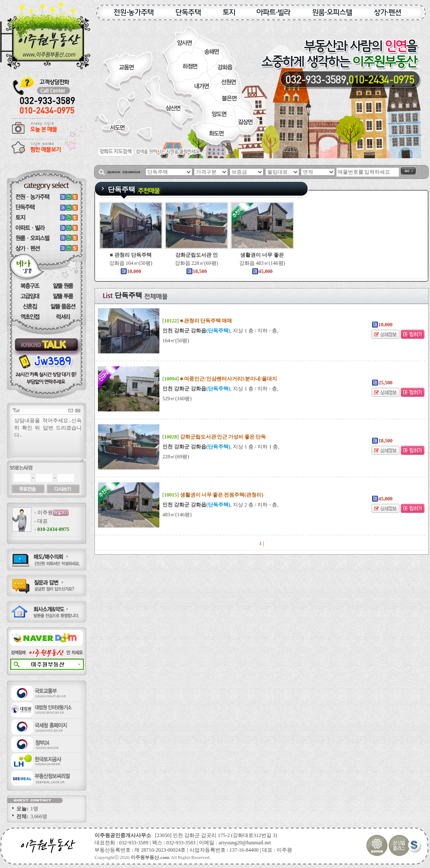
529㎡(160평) (177, 399)
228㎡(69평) (176, 457)
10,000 (131, 271)
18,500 (197, 271)
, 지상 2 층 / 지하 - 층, (220, 505)
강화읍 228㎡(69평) (197, 263)
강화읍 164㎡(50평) (131, 263)
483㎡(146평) (177, 515)
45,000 (262, 271)
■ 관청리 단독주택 (130, 255)
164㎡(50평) (176, 340)
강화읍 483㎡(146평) (262, 263)
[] (197, 321)
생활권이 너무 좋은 (262, 255)
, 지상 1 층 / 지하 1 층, (221, 447)
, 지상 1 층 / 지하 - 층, (220, 331)
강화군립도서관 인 (197, 255)
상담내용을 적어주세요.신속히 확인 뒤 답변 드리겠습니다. (49, 439)
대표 (43, 521)
